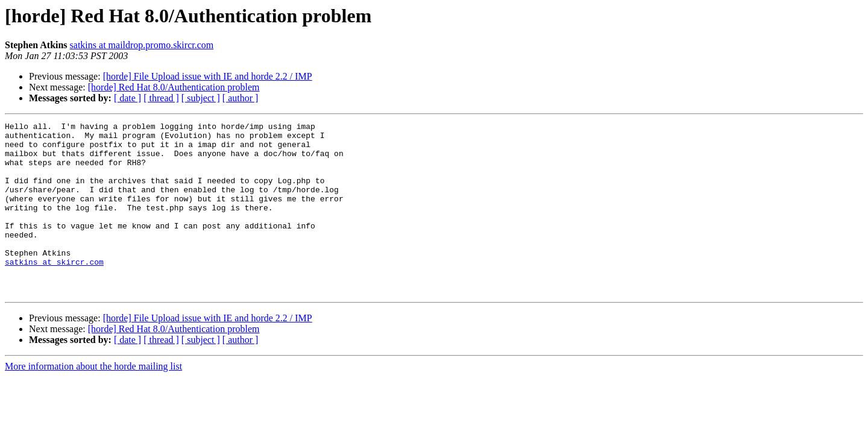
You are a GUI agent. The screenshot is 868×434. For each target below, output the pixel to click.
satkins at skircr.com (54, 291)
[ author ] (241, 98)
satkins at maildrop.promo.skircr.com (142, 45)
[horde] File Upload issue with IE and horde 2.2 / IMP (208, 76)
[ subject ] (201, 98)
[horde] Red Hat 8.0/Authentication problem (174, 87)
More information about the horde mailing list (93, 401)
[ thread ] (161, 98)
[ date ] (127, 98)
